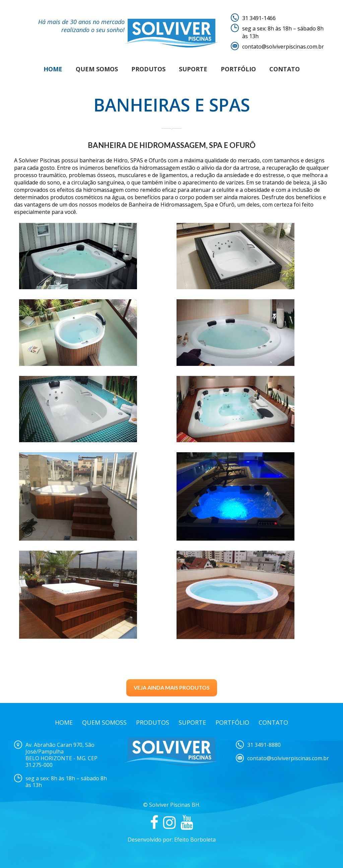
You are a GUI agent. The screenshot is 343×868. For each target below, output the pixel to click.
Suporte (193, 69)
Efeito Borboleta (195, 840)
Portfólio (238, 69)
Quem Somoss (104, 722)
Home (53, 69)
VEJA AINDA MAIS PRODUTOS (172, 687)
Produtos (148, 69)
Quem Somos (97, 69)
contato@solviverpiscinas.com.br (283, 47)
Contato (285, 69)
